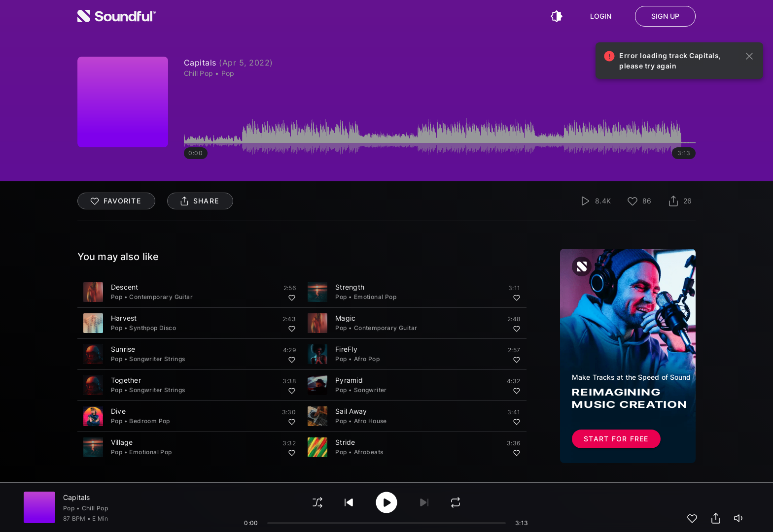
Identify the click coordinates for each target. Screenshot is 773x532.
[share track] (716, 518)
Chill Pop (95, 508)
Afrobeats (369, 452)
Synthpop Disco (153, 328)
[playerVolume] (739, 518)
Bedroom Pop (149, 421)
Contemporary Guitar (161, 297)
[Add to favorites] (292, 298)
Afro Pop (367, 359)
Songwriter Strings (157, 359)
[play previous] (349, 502)
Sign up (665, 16)
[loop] (456, 502)
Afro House (370, 421)
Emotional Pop (375, 297)
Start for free (616, 439)
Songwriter (370, 390)
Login (601, 16)
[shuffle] (317, 502)
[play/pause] (386, 502)
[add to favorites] (692, 518)
